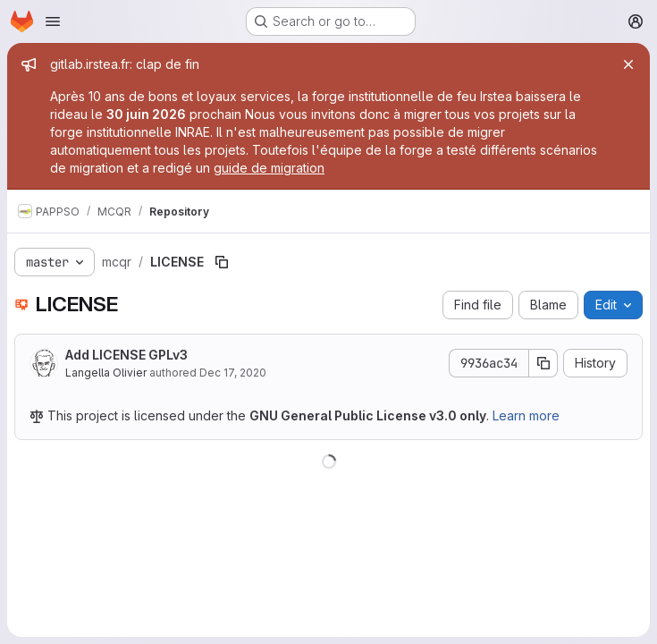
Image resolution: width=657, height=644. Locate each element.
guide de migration (269, 168)
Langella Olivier (106, 373)
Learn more (526, 415)
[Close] (628, 64)
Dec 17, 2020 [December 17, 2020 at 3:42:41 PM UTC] (233, 373)
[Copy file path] (222, 262)
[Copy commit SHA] (543, 363)
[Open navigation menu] (53, 21)
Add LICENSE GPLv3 (126, 355)
